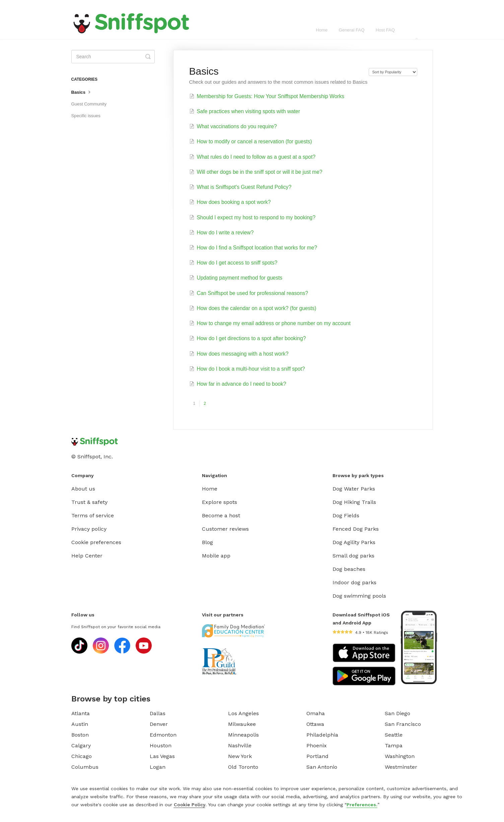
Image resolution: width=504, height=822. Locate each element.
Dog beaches (349, 569)
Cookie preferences (96, 542)
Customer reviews (225, 529)
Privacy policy (89, 529)
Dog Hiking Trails (354, 502)
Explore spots (220, 502)
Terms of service (93, 515)
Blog (207, 542)
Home (322, 30)
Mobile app (216, 556)
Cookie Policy (190, 805)
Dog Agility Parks (354, 542)
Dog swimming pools (359, 596)
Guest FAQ (417, 33)
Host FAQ (385, 30)
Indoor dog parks (354, 582)
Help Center (87, 556)
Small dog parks (353, 556)
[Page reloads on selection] (393, 72)
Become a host (221, 515)
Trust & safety (89, 502)
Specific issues (86, 116)
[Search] (113, 57)
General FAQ (351, 30)
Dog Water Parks (354, 489)
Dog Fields (346, 515)
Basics (82, 92)
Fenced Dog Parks (356, 529)
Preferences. (362, 805)
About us (83, 489)
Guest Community (89, 104)
